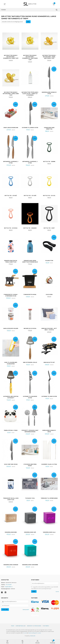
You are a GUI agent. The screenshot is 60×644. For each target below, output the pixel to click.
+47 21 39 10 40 (8, 586)
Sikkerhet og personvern (34, 627)
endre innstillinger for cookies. (35, 634)
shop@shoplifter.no (9, 588)
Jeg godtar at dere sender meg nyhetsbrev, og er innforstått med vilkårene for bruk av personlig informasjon (45, 589)
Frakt (13, 627)
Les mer (57, 593)
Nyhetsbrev (46, 627)
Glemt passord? (26, 611)
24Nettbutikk (33, 637)
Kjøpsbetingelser (21, 627)
